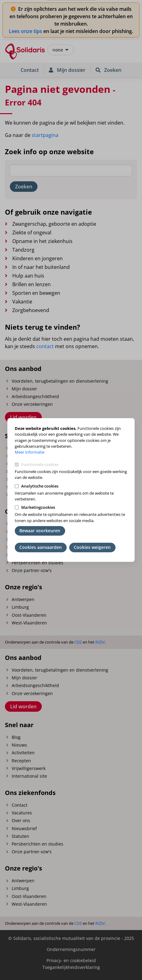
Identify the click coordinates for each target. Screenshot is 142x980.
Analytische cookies (40, 486)
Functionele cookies (40, 464)
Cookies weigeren (92, 547)
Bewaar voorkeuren (40, 531)
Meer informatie (30, 452)
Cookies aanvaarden (41, 547)
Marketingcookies (38, 507)
